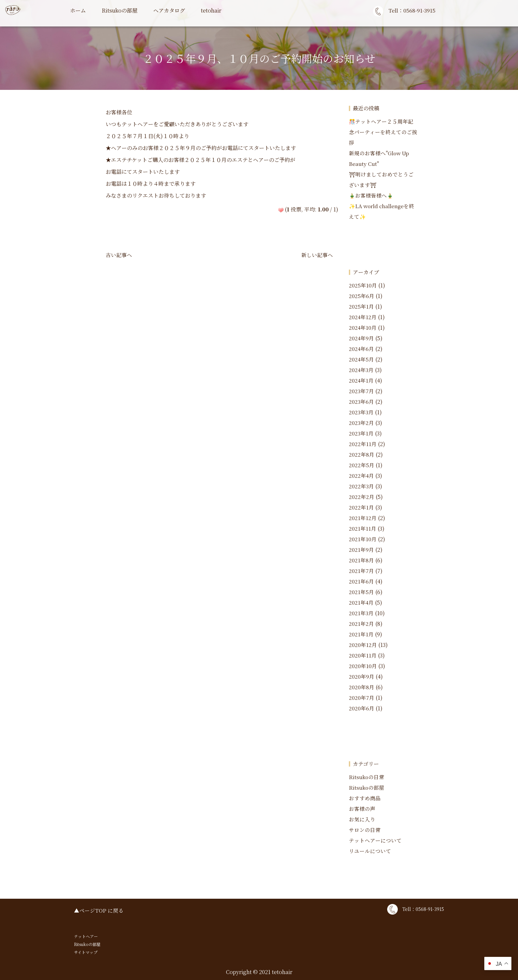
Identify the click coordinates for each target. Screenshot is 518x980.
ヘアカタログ (169, 10)
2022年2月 (362, 497)
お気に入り (362, 819)
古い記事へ (119, 255)
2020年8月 (362, 687)
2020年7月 (362, 698)
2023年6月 (361, 402)
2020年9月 (362, 677)
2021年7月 (361, 571)
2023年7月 (361, 391)
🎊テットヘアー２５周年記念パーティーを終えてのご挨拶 (383, 132)
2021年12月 (363, 518)
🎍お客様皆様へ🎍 (371, 195)
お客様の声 (362, 809)
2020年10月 (363, 666)
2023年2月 (361, 423)
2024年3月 (361, 370)
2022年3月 (361, 486)
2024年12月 (363, 317)
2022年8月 (362, 454)
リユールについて (370, 851)
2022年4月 (362, 476)
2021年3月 (361, 613)
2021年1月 (361, 634)
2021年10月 (363, 539)
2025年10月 (363, 285)
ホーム (78, 10)
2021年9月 (361, 550)
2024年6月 (362, 349)
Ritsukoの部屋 (120, 10)
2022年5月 (362, 465)
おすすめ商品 (365, 798)
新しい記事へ (317, 255)
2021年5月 (361, 592)
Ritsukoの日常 (367, 777)
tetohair (211, 10)
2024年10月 (363, 328)
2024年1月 (361, 380)
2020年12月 (363, 645)
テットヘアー (86, 936)
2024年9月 (362, 338)
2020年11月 (363, 655)
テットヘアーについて (375, 840)
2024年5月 (362, 359)
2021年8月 (361, 560)
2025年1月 (361, 306)
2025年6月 (362, 296)
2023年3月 (361, 412)
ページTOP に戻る (101, 910)
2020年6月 (362, 708)
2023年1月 (361, 433)
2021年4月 (361, 603)
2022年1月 (361, 507)
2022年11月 (363, 444)
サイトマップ (86, 952)
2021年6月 (361, 581)
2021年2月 (361, 624)
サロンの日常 (365, 830)
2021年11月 (363, 528)
